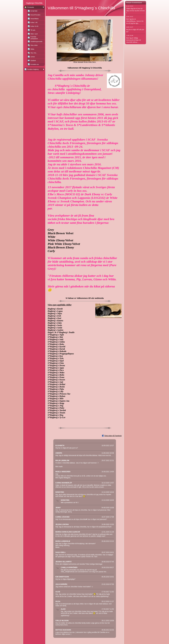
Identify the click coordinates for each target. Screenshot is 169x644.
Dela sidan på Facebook (113, 436)
